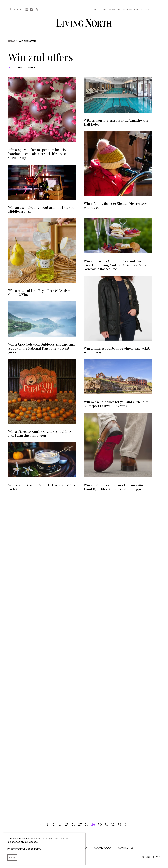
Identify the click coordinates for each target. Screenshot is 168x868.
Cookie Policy (103, 848)
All (11, 67)
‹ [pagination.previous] (41, 824)
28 (87, 824)
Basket (145, 9)
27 (80, 824)
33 (119, 824)
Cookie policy (33, 849)
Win (20, 67)
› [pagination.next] (126, 824)
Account (100, 9)
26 (73, 824)
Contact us (126, 848)
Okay (12, 858)
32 (113, 824)
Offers (31, 67)
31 (106, 824)
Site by (151, 857)
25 (67, 824)
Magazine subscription (124, 9)
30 (100, 824)
